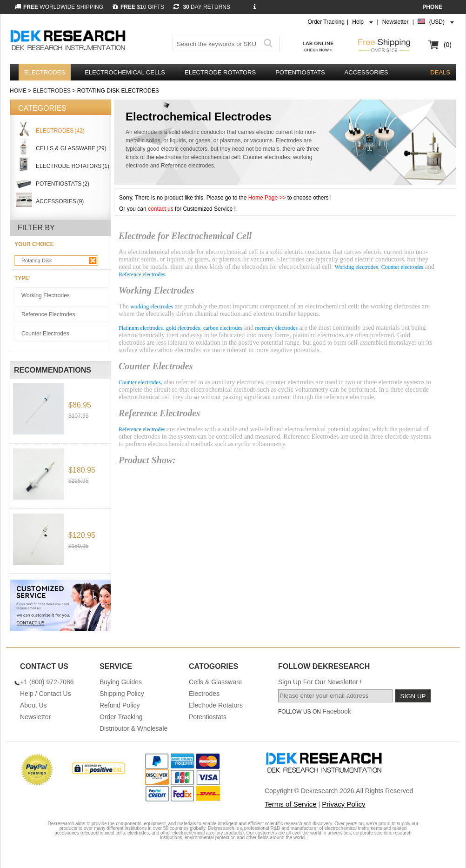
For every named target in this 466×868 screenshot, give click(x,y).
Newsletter (396, 22)
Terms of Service (291, 804)
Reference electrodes (142, 274)
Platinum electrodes (141, 328)
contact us (161, 209)
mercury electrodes (276, 328)
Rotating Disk (59, 260)
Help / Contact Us (46, 694)
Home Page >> (268, 198)
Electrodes (45, 72)
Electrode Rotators (220, 72)
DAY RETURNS (202, 7)
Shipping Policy (122, 694)
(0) (448, 45)
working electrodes (152, 307)
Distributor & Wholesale (133, 728)
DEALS (440, 72)
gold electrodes (183, 328)
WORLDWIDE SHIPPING (59, 7)
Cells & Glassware (215, 682)
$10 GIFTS (138, 7)
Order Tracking (326, 22)
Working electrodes (356, 267)
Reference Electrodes (48, 314)
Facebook (336, 711)
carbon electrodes (223, 328)
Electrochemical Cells (125, 72)
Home (18, 91)
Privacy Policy (343, 804)
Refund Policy (120, 705)
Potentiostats (300, 72)
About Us (33, 705)
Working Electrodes (46, 295)
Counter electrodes (402, 267)
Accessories (366, 72)
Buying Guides (121, 682)
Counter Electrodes (45, 334)
